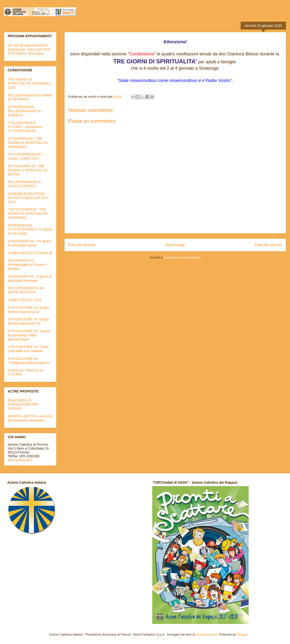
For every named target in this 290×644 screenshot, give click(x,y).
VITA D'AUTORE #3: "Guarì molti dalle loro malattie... (28, 349)
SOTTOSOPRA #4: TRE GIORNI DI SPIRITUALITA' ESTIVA (28, 170)
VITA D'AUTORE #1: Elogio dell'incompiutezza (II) (28, 321)
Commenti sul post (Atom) (182, 257)
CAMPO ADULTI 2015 (24, 300)
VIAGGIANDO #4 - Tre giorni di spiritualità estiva (29, 243)
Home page (175, 245)
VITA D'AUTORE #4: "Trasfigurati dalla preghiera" (29, 361)
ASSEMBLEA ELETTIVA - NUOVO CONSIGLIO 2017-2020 (29, 198)
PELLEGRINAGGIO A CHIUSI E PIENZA (24, 184)
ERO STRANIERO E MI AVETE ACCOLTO (26, 290)
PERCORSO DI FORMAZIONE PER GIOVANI (23, 405)
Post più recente (82, 245)
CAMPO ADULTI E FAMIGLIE (30, 253)
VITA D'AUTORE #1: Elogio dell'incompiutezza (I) (28, 310)
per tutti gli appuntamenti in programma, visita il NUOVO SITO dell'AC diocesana (29, 49)
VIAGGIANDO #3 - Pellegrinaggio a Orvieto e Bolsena (27, 265)
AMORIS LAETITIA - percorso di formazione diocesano (30, 418)
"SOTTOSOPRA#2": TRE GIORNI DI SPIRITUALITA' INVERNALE (28, 214)
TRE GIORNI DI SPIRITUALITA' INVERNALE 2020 (29, 83)
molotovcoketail (207, 634)
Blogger (242, 634)
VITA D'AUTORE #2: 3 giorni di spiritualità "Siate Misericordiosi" (29, 335)
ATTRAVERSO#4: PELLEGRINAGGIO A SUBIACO (24, 111)
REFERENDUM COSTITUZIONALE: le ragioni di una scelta (30, 229)
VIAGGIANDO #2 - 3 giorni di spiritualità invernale (30, 278)
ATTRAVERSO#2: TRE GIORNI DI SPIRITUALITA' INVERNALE (28, 143)
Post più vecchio (268, 245)
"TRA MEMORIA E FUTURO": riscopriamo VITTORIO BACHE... (25, 127)
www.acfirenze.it (20, 460)
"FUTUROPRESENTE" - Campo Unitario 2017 (26, 156)
